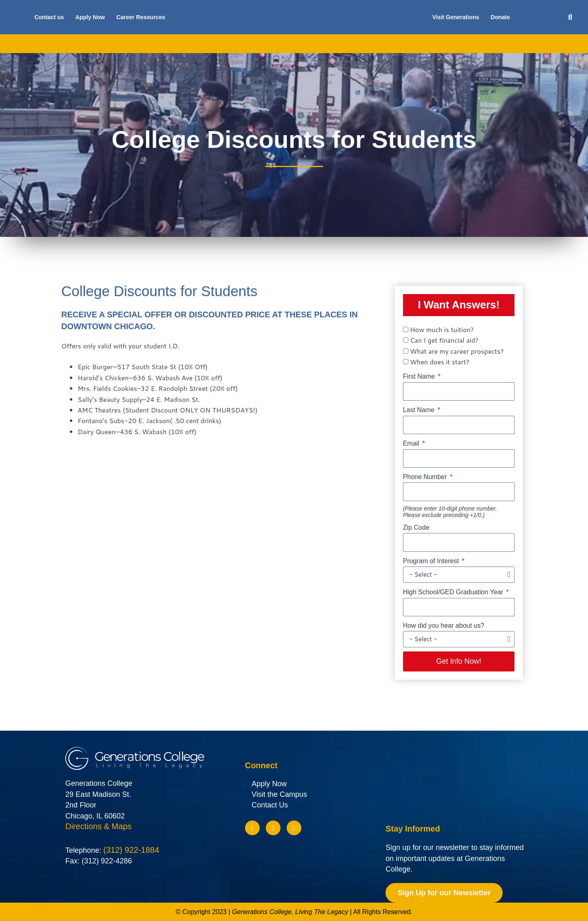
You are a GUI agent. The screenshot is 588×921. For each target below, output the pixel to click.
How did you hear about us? (444, 626)
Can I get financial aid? (444, 340)
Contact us (49, 17)
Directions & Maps (98, 827)
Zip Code (416, 527)
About (118, 44)
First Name (420, 376)
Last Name (420, 410)
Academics (158, 44)
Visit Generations (456, 17)
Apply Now (90, 17)
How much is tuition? (442, 329)
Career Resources (141, 17)
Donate (500, 17)
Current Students (425, 44)
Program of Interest (432, 561)
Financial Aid (256, 44)
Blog (471, 44)
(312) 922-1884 (131, 851)
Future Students (364, 44)
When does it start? (440, 362)
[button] (570, 17)
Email (412, 443)
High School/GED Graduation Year (454, 592)
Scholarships (308, 44)
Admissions (206, 44)
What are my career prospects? (457, 351)
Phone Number (426, 477)
